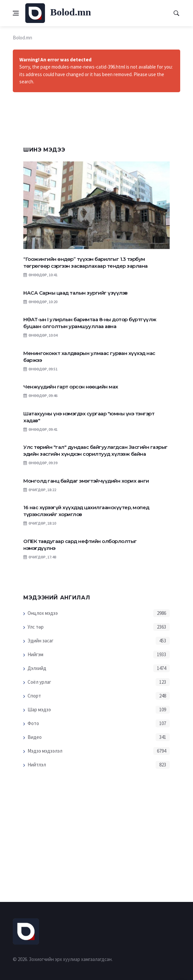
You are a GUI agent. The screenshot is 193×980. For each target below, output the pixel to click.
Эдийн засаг (41, 641)
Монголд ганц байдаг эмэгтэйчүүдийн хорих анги (86, 481)
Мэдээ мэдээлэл (45, 751)
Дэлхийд (37, 668)
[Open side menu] (16, 13)
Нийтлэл (37, 765)
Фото (33, 723)
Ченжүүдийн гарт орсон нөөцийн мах (71, 387)
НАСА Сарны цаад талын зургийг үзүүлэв (75, 293)
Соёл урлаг (39, 682)
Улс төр (36, 627)
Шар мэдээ (39, 709)
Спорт (34, 696)
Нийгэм (35, 654)
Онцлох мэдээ (43, 613)
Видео (35, 737)
